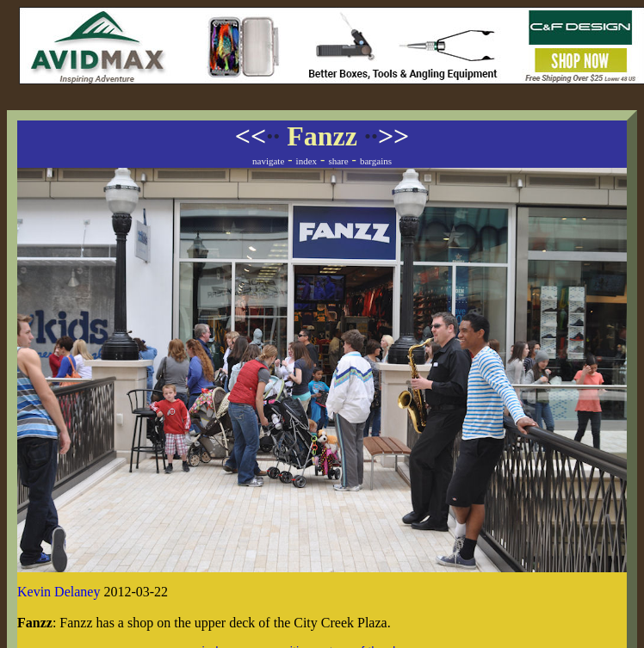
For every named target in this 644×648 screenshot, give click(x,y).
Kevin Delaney (59, 592)
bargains (376, 161)
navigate (268, 161)
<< (257, 136)
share (338, 161)
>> (387, 136)
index (307, 161)
